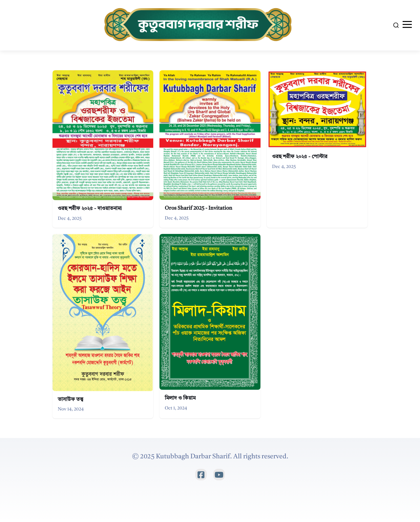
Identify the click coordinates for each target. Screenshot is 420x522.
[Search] (396, 25)
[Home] (199, 25)
